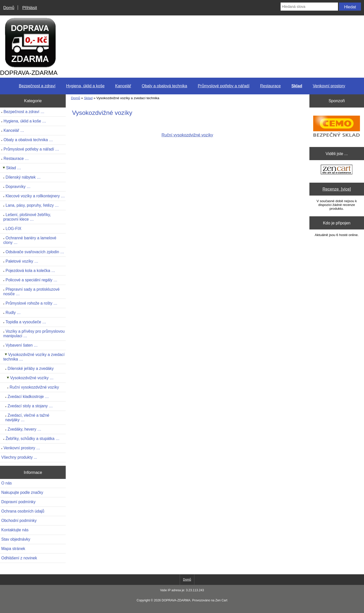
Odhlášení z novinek (19, 558)
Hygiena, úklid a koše (85, 86)
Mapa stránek (13, 549)
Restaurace (270, 86)
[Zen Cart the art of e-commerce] (337, 170)
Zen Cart (221, 600)
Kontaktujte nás (15, 530)
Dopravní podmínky (18, 502)
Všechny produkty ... (19, 457)
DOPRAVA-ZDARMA (176, 600)
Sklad (88, 98)
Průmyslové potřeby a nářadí (224, 86)
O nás (7, 483)
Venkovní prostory (329, 86)
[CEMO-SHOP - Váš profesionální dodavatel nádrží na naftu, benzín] (337, 126)
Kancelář (123, 86)
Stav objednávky (16, 539)
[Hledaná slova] (309, 7)
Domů (9, 8)
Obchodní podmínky (19, 521)
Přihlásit (30, 8)
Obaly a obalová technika (165, 86)
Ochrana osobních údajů (23, 511)
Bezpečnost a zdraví (37, 86)
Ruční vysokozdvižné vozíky (187, 133)
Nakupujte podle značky (22, 492)
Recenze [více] (337, 189)
